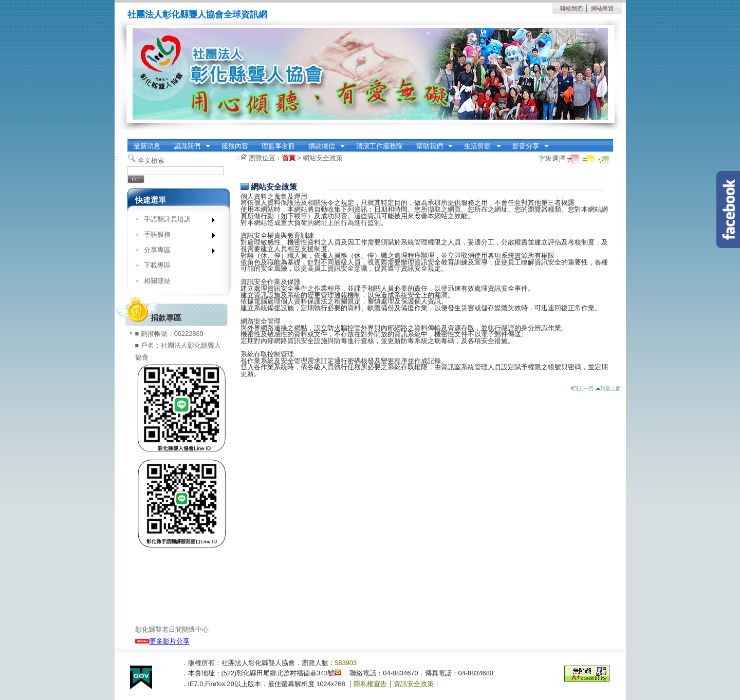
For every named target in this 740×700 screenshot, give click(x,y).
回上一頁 (582, 389)
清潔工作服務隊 (380, 146)
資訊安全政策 (414, 684)
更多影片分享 (162, 641)
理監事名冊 (278, 146)
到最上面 (608, 389)
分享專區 (176, 252)
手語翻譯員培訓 (176, 221)
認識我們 (189, 146)
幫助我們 (431, 146)
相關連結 (157, 281)
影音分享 (527, 146)
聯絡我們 (571, 8)
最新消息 (147, 146)
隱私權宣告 (370, 684)
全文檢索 (151, 160)
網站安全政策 (323, 158)
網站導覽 (602, 8)
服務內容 (235, 146)
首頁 (289, 158)
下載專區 (157, 265)
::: (130, 143)
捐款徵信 (323, 146)
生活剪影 (479, 146)
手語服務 (176, 237)
